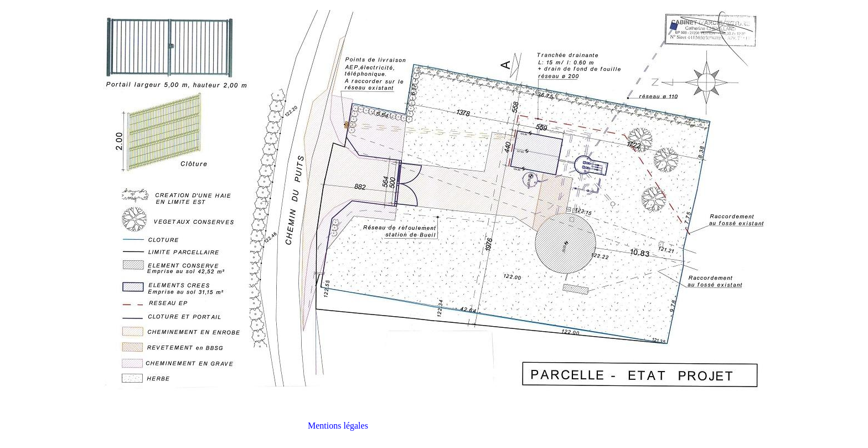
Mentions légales (338, 426)
